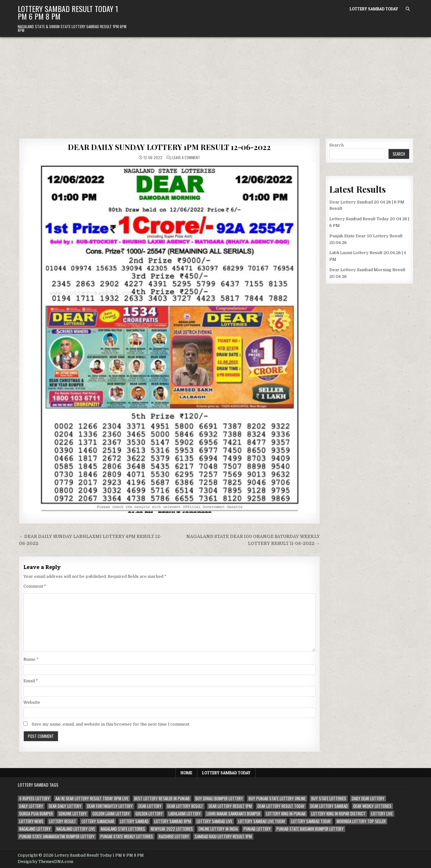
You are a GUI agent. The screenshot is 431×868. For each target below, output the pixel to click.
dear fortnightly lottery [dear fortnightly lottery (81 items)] (110, 806)
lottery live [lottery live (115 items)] (382, 814)
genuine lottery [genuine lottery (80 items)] (73, 814)
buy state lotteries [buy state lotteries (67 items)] (329, 799)
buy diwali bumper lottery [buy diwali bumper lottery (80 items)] (219, 799)
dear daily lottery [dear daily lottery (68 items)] (65, 806)
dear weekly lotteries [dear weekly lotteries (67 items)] (372, 806)
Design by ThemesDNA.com (45, 862)
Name (31, 659)
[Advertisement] (216, 84)
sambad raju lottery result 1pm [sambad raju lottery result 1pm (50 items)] (223, 837)
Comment (35, 586)
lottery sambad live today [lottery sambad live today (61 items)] (262, 821)
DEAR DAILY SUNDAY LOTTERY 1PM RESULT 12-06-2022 (169, 147)
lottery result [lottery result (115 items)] (63, 821)
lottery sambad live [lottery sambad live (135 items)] (215, 821)
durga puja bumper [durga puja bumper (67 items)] (36, 814)
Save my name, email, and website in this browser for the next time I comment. (111, 724)
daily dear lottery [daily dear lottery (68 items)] (368, 799)
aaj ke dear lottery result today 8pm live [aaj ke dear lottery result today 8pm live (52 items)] (92, 799)
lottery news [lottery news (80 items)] (31, 821)
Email (31, 681)
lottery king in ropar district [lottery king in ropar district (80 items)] (338, 814)
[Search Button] (408, 9)
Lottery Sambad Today (374, 9)
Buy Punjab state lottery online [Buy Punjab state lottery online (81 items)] (277, 799)
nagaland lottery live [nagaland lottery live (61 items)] (76, 829)
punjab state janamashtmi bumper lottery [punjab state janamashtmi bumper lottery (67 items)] (57, 837)
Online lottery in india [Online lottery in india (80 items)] (218, 829)
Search (336, 145)
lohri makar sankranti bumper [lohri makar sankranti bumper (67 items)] (233, 814)
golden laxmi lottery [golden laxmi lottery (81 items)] (111, 814)
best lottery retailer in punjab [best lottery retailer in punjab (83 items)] (162, 799)
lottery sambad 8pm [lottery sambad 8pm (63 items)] (173, 821)
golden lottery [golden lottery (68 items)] (149, 814)
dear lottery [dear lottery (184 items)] (150, 806)
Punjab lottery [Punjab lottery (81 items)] (257, 829)
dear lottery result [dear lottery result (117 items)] (185, 806)
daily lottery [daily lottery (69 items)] (31, 806)
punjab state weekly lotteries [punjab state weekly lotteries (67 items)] (127, 837)
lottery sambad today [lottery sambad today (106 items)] (311, 821)
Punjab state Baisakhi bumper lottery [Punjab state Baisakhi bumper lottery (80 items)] (310, 829)
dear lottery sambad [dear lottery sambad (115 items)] (329, 806)
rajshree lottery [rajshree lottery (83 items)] (174, 837)
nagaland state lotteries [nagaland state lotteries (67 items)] (123, 829)
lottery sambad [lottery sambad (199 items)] (134, 821)
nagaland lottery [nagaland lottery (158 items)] (35, 829)
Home (186, 773)
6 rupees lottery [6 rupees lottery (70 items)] (35, 799)
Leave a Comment (186, 158)
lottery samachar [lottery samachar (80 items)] (98, 821)
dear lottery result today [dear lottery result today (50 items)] (281, 806)
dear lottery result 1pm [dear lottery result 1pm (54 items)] (230, 806)
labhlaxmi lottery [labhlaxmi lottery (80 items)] (185, 814)
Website (32, 702)
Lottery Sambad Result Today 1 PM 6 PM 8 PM (68, 12)
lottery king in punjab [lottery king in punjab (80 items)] (286, 814)
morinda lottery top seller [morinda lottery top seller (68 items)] (361, 821)
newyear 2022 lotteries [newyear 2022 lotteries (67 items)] (172, 829)
